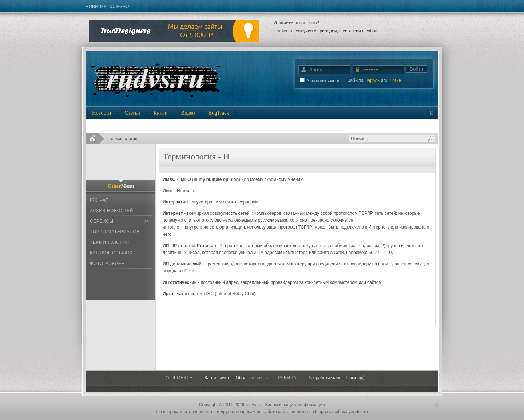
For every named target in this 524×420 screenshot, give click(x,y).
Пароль (372, 80)
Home (95, 139)
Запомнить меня (323, 81)
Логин (395, 80)
